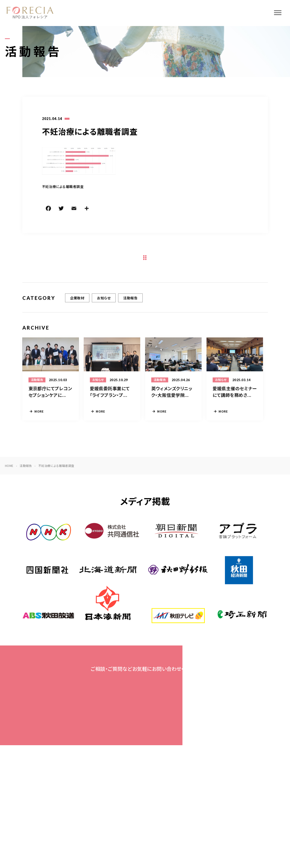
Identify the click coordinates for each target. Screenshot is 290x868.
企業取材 (77, 298)
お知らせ (104, 298)
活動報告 (130, 298)
